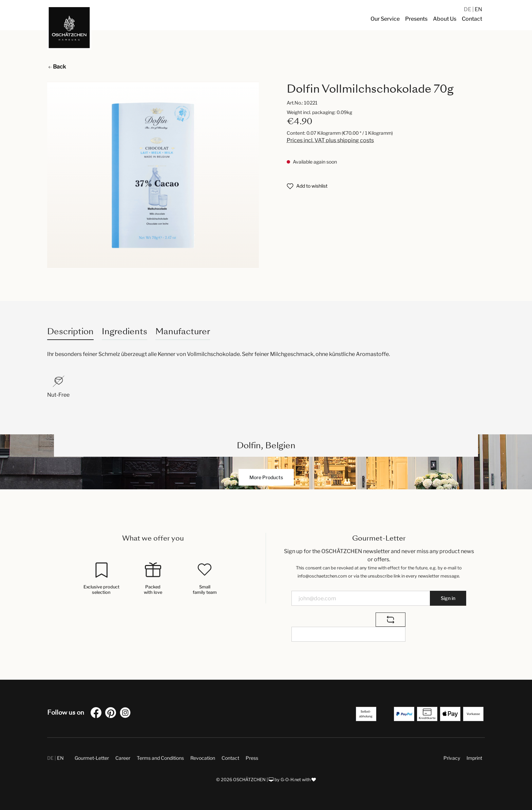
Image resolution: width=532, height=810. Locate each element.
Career (123, 758)
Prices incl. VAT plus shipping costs (330, 140)
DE (468, 9)
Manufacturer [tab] (183, 331)
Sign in (448, 598)
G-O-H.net (291, 780)
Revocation (203, 758)
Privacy (452, 758)
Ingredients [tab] (125, 331)
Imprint (474, 758)
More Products (266, 477)
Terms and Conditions (160, 758)
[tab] (70, 331)
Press (252, 758)
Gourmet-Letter (92, 758)
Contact (230, 758)
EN (478, 9)
